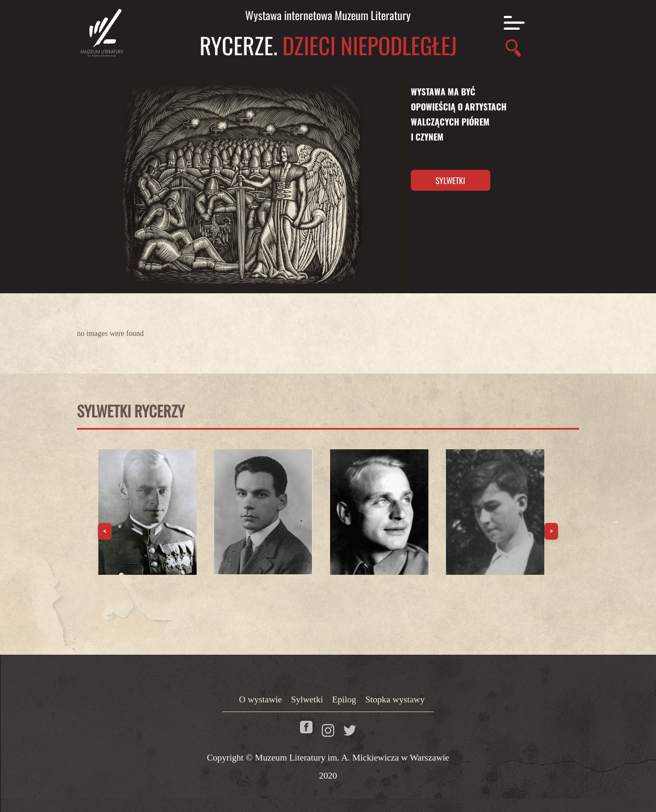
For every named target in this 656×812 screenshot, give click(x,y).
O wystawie (260, 699)
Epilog (344, 699)
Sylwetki (450, 180)
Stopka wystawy (395, 699)
